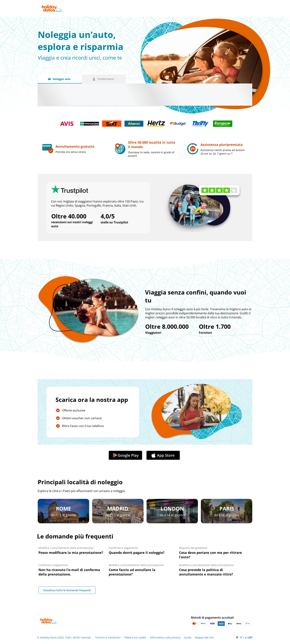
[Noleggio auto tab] (60, 79)
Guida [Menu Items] (188, 637)
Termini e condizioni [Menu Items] (108, 637)
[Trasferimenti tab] (104, 79)
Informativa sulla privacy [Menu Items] (165, 637)
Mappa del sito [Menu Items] (204, 637)
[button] (244, 637)
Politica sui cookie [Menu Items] (135, 637)
